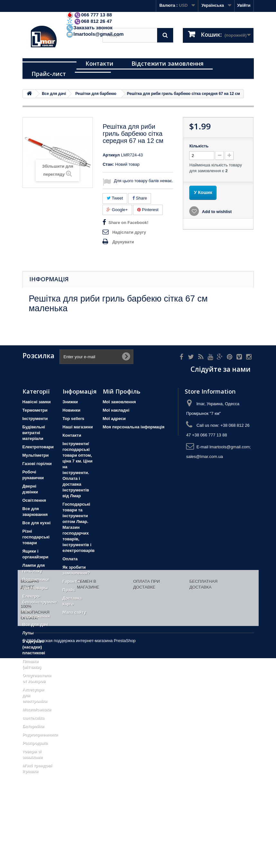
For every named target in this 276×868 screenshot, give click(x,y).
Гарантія (71, 581)
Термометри (35, 410)
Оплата (70, 559)
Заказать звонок (89, 28)
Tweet (115, 198)
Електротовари (38, 447)
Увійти (244, 5)
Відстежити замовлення (168, 63)
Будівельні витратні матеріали (34, 433)
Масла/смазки (37, 709)
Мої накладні (116, 410)
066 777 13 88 (89, 15)
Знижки (70, 402)
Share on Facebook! (128, 223)
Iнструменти (35, 419)
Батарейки (33, 726)
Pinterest (148, 210)
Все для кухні (37, 523)
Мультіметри (36, 455)
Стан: (108, 164)
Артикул (111, 155)
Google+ (117, 210)
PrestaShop (125, 850)
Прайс (69, 590)
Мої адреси (114, 419)
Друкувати (123, 242)
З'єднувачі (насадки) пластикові (34, 647)
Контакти (99, 63)
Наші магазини (78, 427)
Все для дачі (36, 625)
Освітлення (34, 500)
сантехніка (33, 718)
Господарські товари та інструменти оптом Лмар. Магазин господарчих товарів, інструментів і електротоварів (79, 527)
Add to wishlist (216, 212)
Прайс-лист (49, 74)
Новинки (72, 410)
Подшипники (36, 579)
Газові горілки (37, 464)
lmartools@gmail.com (95, 34)
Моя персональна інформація (134, 427)
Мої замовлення (119, 402)
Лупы (28, 633)
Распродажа (35, 743)
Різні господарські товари (36, 537)
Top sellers (74, 419)
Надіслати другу (129, 232)
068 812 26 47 (89, 21)
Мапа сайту (74, 612)
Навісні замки (37, 402)
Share (140, 198)
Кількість (199, 146)
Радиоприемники (40, 735)
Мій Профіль (122, 391)
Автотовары (35, 588)
